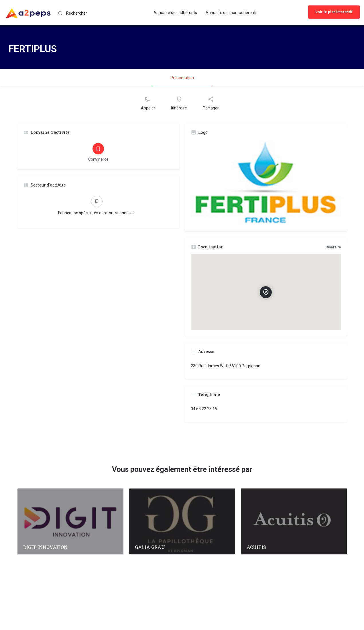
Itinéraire (333, 247)
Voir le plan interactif (334, 12)
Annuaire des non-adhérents (232, 13)
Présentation (182, 78)
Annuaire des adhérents (175, 13)
